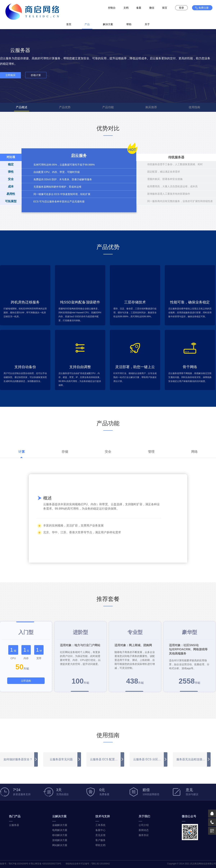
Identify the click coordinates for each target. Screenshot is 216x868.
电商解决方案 (60, 830)
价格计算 (36, 75)
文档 (126, 8)
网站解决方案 (60, 845)
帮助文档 (100, 845)
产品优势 (65, 107)
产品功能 (108, 107)
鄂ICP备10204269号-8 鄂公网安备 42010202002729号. (35, 864)
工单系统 (100, 825)
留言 (165, 8)
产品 (87, 24)
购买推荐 (151, 107)
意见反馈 (100, 835)
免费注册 (204, 8)
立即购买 (10, 75)
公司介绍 (144, 825)
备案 (139, 8)
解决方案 (108, 24)
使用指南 (194, 107)
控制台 (112, 8)
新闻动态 (144, 830)
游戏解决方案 (60, 840)
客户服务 (100, 840)
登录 (181, 8)
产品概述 (22, 107)
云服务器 (14, 825)
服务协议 (144, 835)
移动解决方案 (60, 835)
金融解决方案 (60, 825)
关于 (147, 24)
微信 (152, 8)
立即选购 (26, 681)
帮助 (129, 24)
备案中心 (100, 830)
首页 (69, 24)
